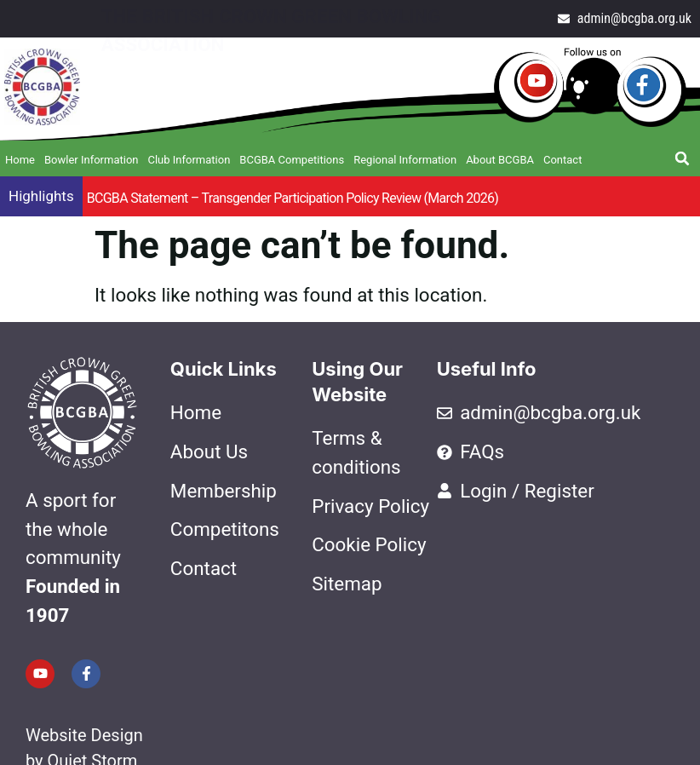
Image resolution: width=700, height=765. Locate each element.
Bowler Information (92, 160)
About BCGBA (500, 160)
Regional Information (405, 160)
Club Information (189, 160)
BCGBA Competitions (292, 160)
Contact (562, 160)
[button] (682, 158)
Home (20, 160)
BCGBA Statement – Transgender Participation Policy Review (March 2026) (293, 198)
